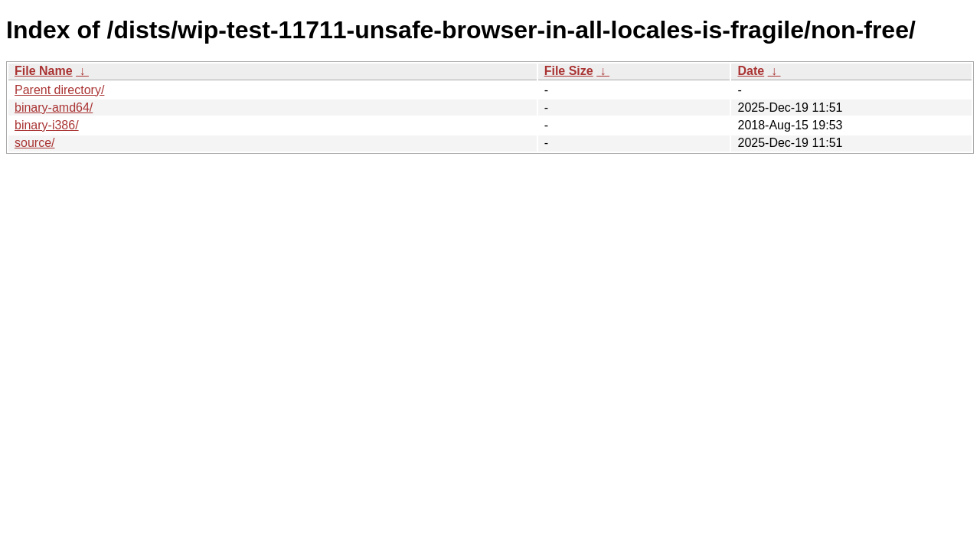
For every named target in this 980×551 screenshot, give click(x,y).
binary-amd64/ (54, 108)
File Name (44, 71)
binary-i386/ (47, 125)
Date (751, 71)
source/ (34, 143)
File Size (569, 71)
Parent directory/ (59, 90)
